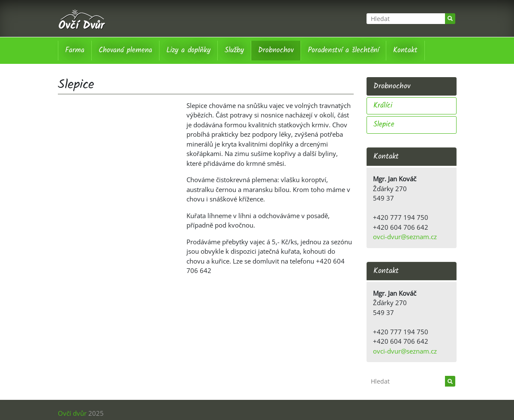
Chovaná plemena (125, 50)
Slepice (384, 124)
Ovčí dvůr (72, 413)
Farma (75, 50)
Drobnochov (276, 50)
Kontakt (405, 50)
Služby (234, 50)
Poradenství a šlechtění (343, 50)
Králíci (383, 106)
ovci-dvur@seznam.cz (405, 237)
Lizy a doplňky (188, 50)
